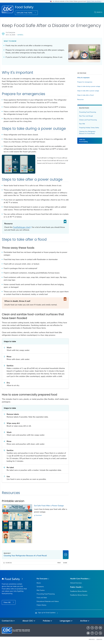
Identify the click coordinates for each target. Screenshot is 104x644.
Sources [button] (9, 563)
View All (7, 602)
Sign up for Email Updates (47, 613)
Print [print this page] (59, 563)
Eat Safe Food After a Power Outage (49, 506)
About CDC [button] (29, 621)
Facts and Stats (42, 598)
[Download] (51, 515)
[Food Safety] (14, 579)
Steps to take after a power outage (88, 91)
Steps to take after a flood (85, 95)
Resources (80, 100)
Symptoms (40, 587)
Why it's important (83, 78)
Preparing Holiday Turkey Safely (89, 128)
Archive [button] (85, 621)
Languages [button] (66, 621)
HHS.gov (92, 639)
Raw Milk (82, 124)
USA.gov (99, 639)
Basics (39, 583)
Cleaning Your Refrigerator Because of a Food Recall (87, 132)
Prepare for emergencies (85, 82)
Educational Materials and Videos (48, 601)
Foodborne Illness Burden (79, 591)
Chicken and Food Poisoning (88, 120)
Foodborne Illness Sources (79, 595)
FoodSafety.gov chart (22, 227)
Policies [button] (48, 621)
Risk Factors (41, 590)
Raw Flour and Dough (86, 116)
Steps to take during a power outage (89, 86)
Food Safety (24, 7)
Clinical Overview (76, 583)
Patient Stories (41, 605)
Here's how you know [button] (95, 1)
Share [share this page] (65, 563)
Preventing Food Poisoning (88, 112)
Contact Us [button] (8, 621)
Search (99, 12)
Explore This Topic (25, 13)
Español (20, 35)
